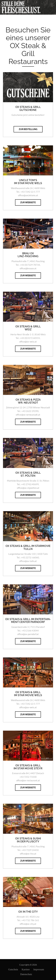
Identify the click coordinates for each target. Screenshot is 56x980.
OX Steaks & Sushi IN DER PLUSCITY (28, 840)
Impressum (39, 969)
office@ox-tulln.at (28, 561)
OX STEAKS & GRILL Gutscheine (28, 108)
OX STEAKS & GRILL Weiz (28, 328)
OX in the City (28, 912)
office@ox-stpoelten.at (28, 488)
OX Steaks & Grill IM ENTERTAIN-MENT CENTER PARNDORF (28, 621)
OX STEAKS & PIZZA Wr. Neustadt (28, 401)
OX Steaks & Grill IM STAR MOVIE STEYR (28, 767)
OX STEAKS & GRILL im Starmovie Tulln (28, 547)
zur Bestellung (28, 129)
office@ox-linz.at (28, 854)
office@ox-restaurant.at (28, 780)
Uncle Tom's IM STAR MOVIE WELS (28, 182)
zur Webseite (28, 202)
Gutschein (13, 969)
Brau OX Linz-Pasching (28, 255)
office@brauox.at (28, 268)
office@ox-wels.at (28, 707)
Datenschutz (26, 974)
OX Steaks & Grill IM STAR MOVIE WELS (28, 694)
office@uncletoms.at (28, 195)
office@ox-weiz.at (28, 342)
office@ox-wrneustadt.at (28, 415)
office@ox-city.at (28, 924)
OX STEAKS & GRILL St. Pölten (28, 474)
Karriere (26, 969)
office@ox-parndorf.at (28, 634)
